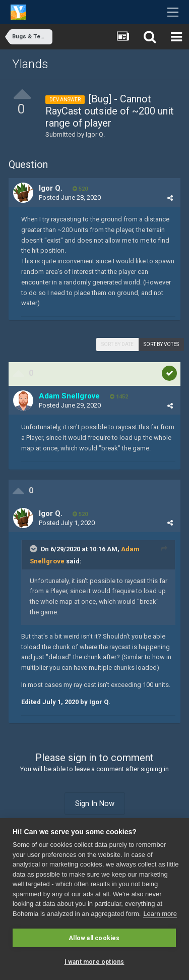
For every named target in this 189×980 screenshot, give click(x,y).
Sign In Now (95, 803)
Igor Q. (95, 134)
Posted (70, 197)
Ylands (30, 64)
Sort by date (117, 344)
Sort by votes (161, 344)
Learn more (160, 914)
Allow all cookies (94, 938)
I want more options (94, 962)
